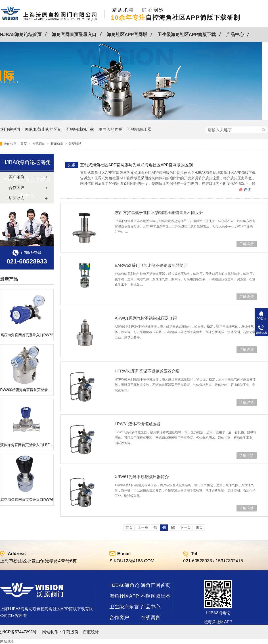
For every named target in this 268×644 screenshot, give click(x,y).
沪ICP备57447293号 (18, 632)
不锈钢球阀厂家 (80, 129)
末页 (199, 527)
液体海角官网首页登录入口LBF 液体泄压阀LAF (38, 445)
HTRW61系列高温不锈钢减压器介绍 (147, 371)
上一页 (143, 527)
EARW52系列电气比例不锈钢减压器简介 (151, 265)
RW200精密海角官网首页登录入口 (28, 390)
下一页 (185, 527)
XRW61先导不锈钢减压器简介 (142, 477)
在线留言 (151, 617)
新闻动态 (57, 144)
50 (173, 527)
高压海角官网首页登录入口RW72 (27, 335)
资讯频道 (39, 144)
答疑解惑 (75, 144)
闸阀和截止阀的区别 (43, 129)
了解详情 (247, 244)
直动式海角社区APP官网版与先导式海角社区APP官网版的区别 (136, 165)
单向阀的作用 (111, 129)
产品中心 (235, 34)
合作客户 (119, 617)
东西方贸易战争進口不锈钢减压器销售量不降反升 (159, 213)
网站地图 (7, 641)
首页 (24, 144)
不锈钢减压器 (139, 129)
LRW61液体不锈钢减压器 (138, 424)
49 (164, 527)
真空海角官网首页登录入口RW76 (27, 500)
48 (155, 527)
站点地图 (119, 628)
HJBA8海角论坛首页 (21, 34)
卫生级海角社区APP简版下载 (187, 34)
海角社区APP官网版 (127, 34)
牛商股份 (70, 632)
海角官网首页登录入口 (74, 34)
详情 (247, 189)
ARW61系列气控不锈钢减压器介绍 (146, 318)
